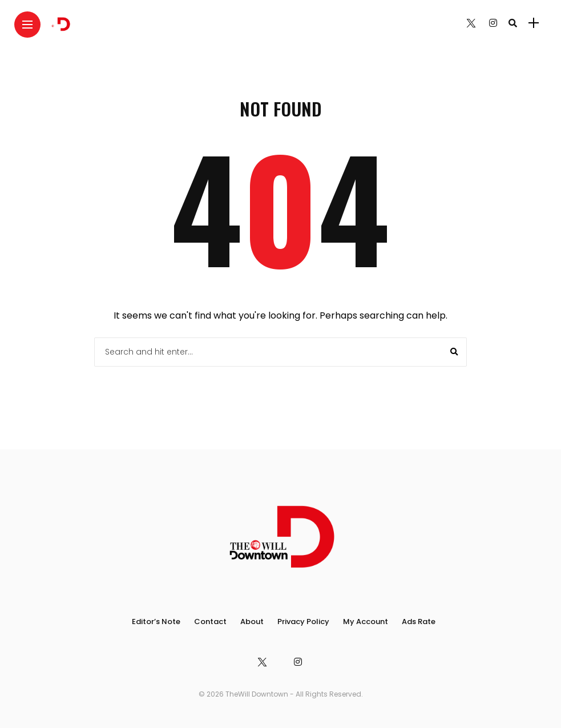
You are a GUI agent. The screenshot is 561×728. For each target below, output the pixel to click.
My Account (366, 622)
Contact (210, 622)
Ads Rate (419, 622)
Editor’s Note (156, 622)
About (252, 622)
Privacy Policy (303, 622)
